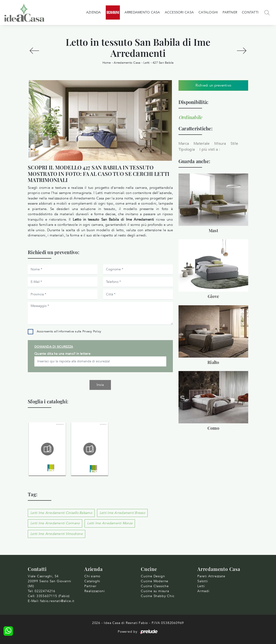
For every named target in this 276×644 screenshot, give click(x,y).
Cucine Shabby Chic (158, 596)
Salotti (203, 581)
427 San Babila (163, 63)
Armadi (203, 591)
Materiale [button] (202, 144)
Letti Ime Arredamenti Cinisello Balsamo (61, 513)
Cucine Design (153, 576)
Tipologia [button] (187, 149)
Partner (230, 12)
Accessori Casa (179, 12)
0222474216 (45, 591)
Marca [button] (184, 144)
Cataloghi (208, 12)
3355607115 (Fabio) (53, 596)
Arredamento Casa (142, 12)
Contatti (250, 12)
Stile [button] (234, 144)
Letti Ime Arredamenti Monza (110, 523)
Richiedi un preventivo (213, 85)
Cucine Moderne (155, 581)
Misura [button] (220, 144)
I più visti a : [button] (210, 149)
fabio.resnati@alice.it (57, 601)
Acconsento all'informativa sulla (69, 331)
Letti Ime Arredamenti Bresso (122, 513)
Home (107, 63)
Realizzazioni (94, 591)
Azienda (94, 12)
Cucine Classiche (155, 586)
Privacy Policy (92, 331)
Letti (146, 63)
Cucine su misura (155, 591)
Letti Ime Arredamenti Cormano (55, 523)
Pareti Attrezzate (211, 576)
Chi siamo (92, 576)
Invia (100, 385)
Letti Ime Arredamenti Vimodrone (57, 534)
